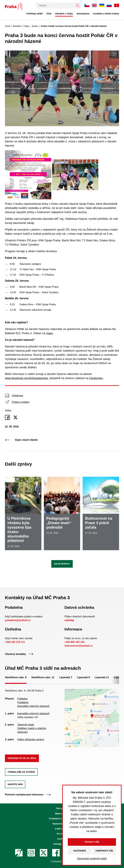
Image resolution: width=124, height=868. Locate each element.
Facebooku (96, 378)
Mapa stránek (62, 813)
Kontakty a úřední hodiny (106, 14)
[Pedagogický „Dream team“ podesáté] (62, 513)
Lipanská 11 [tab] (102, 677)
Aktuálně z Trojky (64, 14)
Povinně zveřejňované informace (28, 795)
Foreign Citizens (62, 844)
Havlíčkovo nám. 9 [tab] (16, 677)
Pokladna (22, 699)
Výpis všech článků (21, 440)
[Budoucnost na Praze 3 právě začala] (101, 513)
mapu (49, 333)
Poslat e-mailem (17, 402)
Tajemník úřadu (26, 725)
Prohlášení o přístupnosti (62, 819)
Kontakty (62, 839)
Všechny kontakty (19, 654)
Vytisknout (14, 395)
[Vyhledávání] (55, 6)
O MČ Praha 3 (62, 829)
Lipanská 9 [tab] (83, 677)
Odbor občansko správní (31, 739)
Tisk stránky (62, 808)
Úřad (49, 14)
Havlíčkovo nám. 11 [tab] (43, 677)
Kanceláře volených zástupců (33, 706)
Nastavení (80, 851)
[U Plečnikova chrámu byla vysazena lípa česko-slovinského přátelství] (23, 513)
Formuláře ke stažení (21, 772)
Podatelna (23, 702)
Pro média (62, 834)
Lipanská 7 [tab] (66, 677)
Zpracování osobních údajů (92, 859)
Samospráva (83, 14)
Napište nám (15, 784)
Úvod (7, 26)
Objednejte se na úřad (22, 758)
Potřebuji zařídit (35, 14)
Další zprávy (62, 564)
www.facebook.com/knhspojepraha (26, 378)
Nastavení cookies (62, 824)
